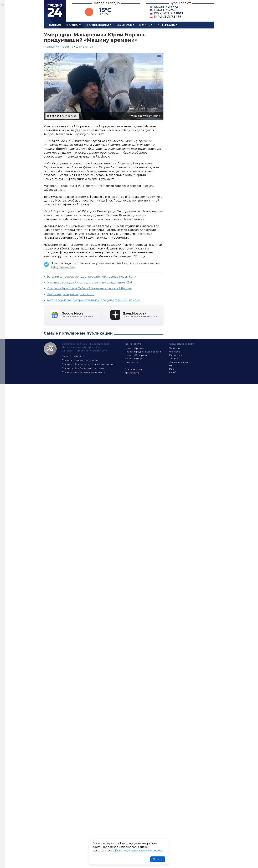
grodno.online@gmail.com (92, 351)
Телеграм (175, 348)
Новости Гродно (134, 348)
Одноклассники (179, 362)
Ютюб (173, 372)
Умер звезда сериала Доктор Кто (71, 294)
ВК (171, 365)
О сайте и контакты (73, 356)
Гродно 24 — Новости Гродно (50, 349)
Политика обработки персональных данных (87, 364)
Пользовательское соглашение (80, 360)
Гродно (72, 25)
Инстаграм (176, 355)
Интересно (166, 25)
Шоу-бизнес (84, 47)
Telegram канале (63, 267)
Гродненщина (97, 25)
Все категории (133, 369)
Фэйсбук (174, 352)
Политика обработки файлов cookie (83, 368)
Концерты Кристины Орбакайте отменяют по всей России (89, 288)
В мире (145, 25)
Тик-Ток (174, 359)
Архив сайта (132, 373)
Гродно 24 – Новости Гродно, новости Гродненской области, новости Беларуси (55, 11)
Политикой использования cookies (139, 850)
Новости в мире (134, 359)
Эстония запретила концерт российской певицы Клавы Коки (92, 277)
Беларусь (124, 25)
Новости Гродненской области (143, 352)
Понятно (158, 859)
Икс (172, 369)
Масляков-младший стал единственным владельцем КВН (89, 283)
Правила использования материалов (84, 372)
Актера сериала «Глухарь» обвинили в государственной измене (93, 300)
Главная (54, 25)
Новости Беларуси (136, 355)
